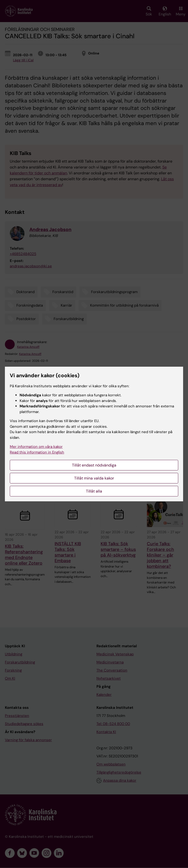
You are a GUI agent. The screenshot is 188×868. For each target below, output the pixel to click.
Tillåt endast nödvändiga (94, 465)
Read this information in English (37, 452)
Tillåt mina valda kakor (94, 478)
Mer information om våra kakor (36, 447)
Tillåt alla (94, 491)
